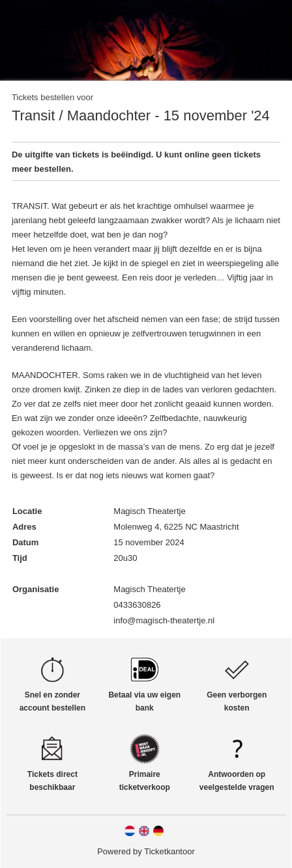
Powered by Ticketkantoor (146, 851)
